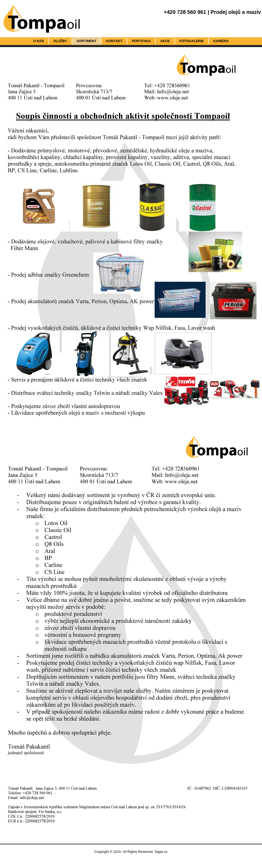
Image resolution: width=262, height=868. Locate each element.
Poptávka (141, 41)
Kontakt (114, 41)
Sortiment (87, 41)
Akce (165, 41)
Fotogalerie (192, 41)
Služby (60, 41)
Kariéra (221, 41)
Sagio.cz (161, 852)
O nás (39, 41)
